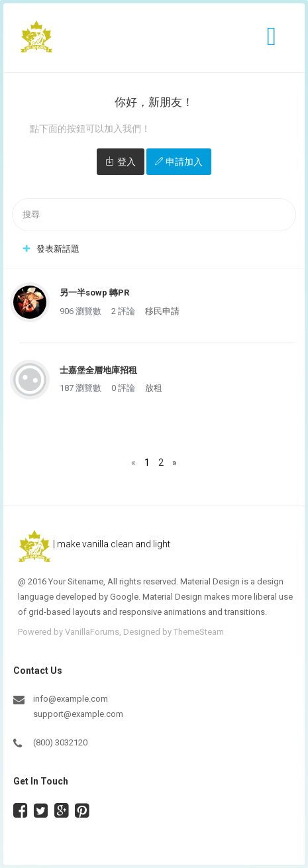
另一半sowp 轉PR (94, 293)
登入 (127, 162)
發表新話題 (58, 249)
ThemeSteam (199, 632)
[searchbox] (154, 215)
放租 (154, 388)
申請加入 (184, 162)
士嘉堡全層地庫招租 (98, 370)
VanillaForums (92, 632)
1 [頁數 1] (147, 462)
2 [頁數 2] (161, 462)
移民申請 (162, 311)
